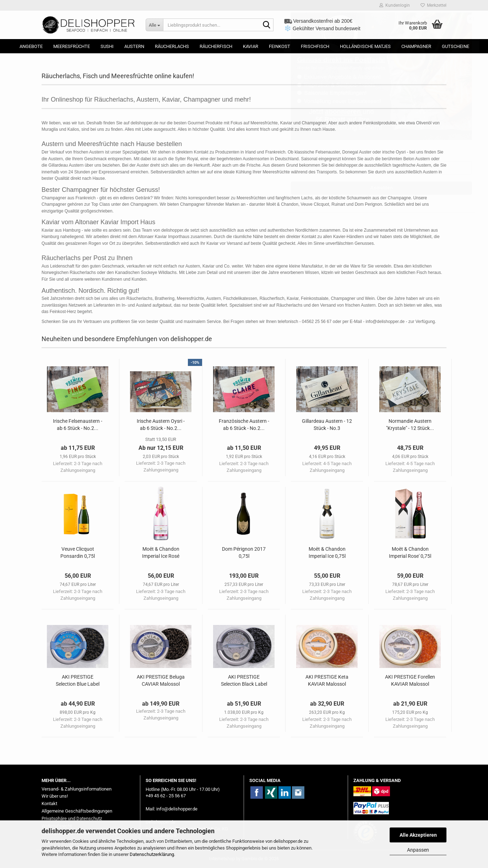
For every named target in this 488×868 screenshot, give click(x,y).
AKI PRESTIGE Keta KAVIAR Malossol (327, 680)
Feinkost (280, 46)
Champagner (416, 46)
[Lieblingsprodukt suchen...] (154, 25)
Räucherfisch (216, 46)
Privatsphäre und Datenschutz (72, 818)
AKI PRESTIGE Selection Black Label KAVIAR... (244, 681)
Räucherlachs (172, 46)
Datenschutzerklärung (152, 854)
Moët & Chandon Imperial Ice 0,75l (327, 552)
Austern (134, 46)
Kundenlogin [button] (395, 5)
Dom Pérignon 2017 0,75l (244, 552)
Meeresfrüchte (72, 46)
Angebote (31, 46)
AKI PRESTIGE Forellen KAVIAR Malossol (410, 680)
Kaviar (251, 46)
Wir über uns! (55, 796)
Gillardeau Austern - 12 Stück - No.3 (327, 425)
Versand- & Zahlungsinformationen (77, 789)
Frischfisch (315, 46)
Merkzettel (433, 5)
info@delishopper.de (177, 809)
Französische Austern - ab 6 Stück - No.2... (244, 425)
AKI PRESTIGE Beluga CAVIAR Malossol (161, 680)
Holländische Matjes (365, 46)
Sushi (107, 46)
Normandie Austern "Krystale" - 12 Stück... (410, 425)
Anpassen (418, 850)
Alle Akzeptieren (418, 835)
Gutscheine (456, 46)
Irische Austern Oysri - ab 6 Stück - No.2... (161, 425)
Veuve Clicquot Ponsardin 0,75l (78, 552)
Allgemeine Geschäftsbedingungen (77, 811)
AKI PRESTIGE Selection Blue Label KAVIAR (78, 681)
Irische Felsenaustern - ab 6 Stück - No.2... (78, 425)
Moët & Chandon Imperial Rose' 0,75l (410, 552)
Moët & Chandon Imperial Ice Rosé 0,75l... (161, 553)
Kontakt (49, 804)
